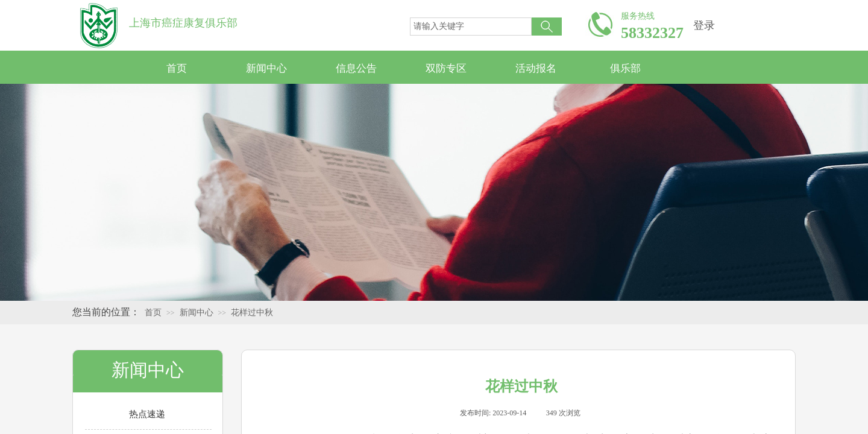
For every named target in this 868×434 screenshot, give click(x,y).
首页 (177, 68)
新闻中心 (266, 68)
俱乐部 (625, 68)
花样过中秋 (252, 313)
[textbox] (471, 27)
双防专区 (446, 68)
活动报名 (536, 68)
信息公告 (356, 68)
